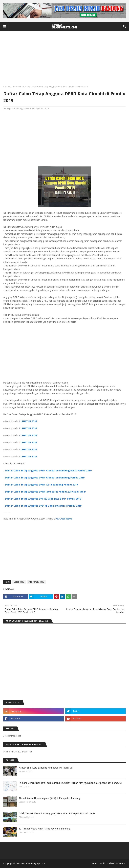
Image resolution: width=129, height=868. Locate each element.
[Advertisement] (64, 59)
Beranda (7, 87)
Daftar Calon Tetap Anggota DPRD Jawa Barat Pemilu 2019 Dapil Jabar (45, 492)
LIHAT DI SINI (29, 421)
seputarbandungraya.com (19, 109)
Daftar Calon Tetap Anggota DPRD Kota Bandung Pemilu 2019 (41, 485)
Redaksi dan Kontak (117, 863)
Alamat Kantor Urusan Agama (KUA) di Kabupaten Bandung (50, 798)
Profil (102, 863)
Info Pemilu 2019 (21, 87)
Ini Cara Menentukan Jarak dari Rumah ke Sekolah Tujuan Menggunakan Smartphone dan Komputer (71, 783)
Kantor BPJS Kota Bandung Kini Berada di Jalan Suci (46, 768)
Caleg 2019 (19, 582)
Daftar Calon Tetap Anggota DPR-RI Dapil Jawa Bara (35, 499)
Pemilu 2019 (74, 499)
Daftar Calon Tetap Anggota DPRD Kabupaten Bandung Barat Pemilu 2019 (48, 471)
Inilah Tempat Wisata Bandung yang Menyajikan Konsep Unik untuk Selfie (57, 813)
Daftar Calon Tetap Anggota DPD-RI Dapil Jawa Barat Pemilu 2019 (43, 506)
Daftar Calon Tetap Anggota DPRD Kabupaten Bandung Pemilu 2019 (45, 478)
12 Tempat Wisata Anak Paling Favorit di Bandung (45, 829)
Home (95, 863)
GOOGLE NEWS (64, 519)
